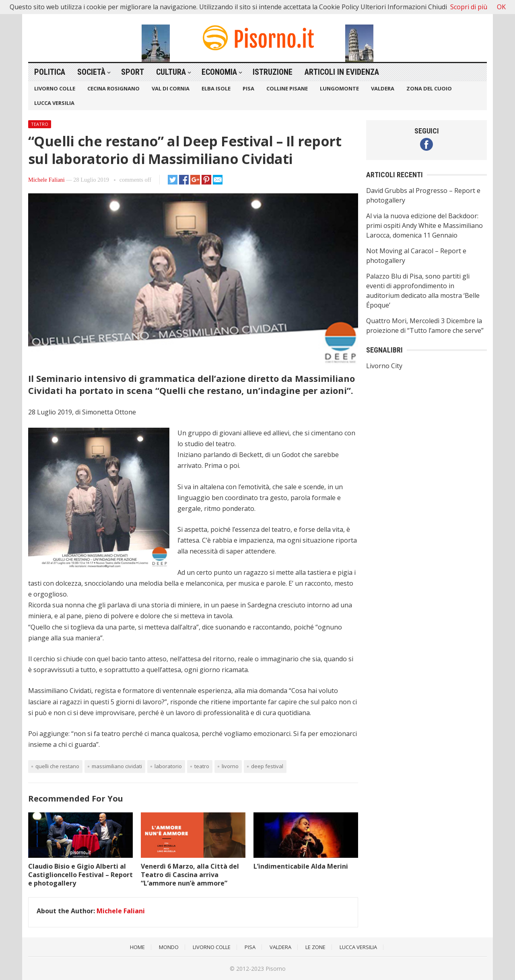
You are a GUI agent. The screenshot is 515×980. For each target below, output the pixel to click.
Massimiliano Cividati (117, 766)
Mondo (169, 947)
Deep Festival (267, 766)
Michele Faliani (46, 180)
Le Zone (315, 947)
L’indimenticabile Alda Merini (301, 866)
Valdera (383, 88)
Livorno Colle (55, 88)
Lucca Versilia (54, 103)
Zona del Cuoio (429, 88)
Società (91, 72)
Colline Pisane (287, 88)
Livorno (230, 766)
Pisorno (276, 969)
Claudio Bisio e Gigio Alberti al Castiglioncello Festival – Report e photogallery (80, 875)
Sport (133, 72)
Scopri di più (469, 7)
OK (501, 7)
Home (137, 947)
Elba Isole (216, 88)
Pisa (248, 88)
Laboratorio (168, 766)
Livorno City (384, 366)
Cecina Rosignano (113, 88)
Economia (219, 72)
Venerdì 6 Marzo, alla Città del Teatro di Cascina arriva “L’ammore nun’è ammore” (190, 875)
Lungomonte (339, 88)
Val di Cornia (171, 88)
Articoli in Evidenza (342, 72)
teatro (202, 766)
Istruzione (273, 72)
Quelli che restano (57, 766)
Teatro (40, 124)
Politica (50, 72)
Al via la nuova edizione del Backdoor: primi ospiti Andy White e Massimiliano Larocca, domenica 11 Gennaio (424, 226)
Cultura (171, 72)
